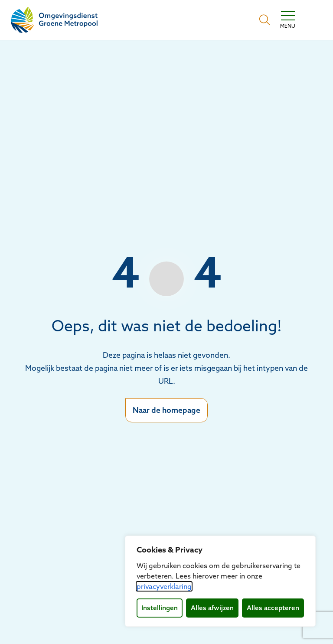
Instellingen (160, 608)
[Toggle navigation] (288, 20)
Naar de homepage (166, 410)
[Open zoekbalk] (265, 20)
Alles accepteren (273, 608)
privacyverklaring (164, 586)
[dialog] (220, 581)
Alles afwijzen (212, 608)
